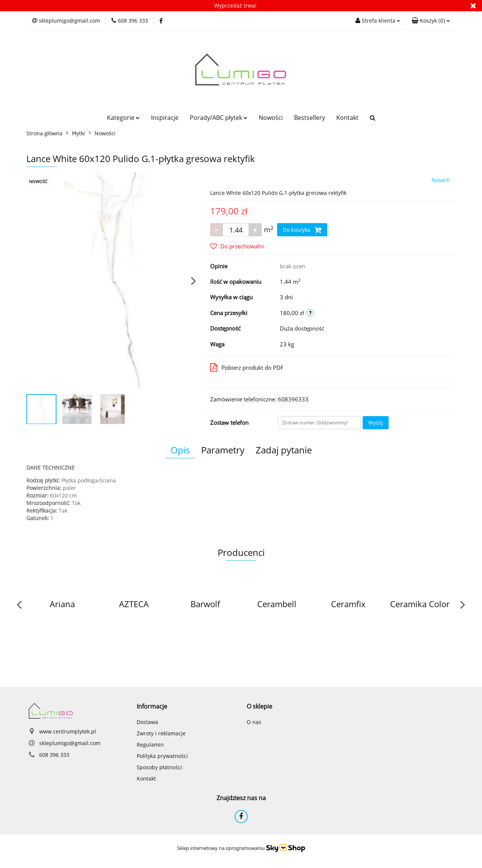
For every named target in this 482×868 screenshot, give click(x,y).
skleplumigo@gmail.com (70, 743)
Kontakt (347, 118)
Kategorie (123, 118)
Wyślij (376, 423)
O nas (254, 722)
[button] (431, 21)
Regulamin (150, 745)
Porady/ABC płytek (219, 118)
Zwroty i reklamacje (161, 733)
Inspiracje (165, 118)
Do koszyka (302, 230)
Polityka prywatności (162, 756)
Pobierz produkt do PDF (247, 367)
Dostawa (147, 722)
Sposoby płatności (159, 767)
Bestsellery (310, 118)
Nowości (271, 118)
